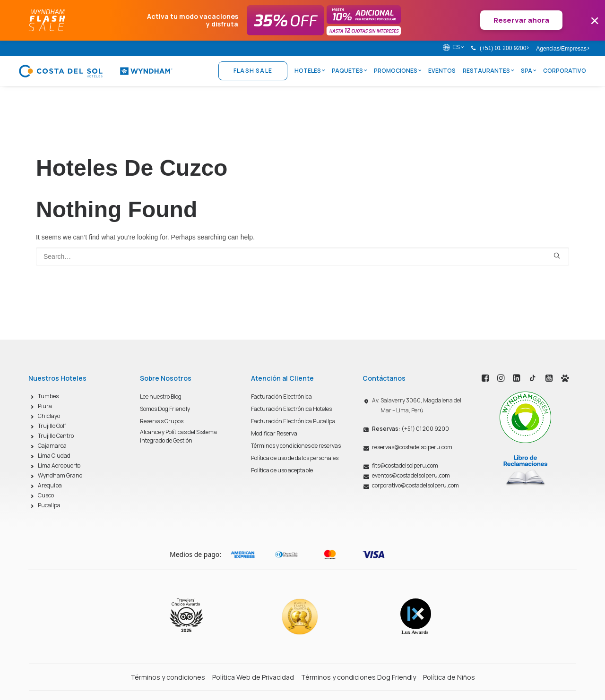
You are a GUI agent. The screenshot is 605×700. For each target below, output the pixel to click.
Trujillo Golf (52, 426)
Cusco (46, 495)
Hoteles (310, 71)
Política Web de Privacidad (253, 677)
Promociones (398, 71)
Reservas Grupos (162, 421)
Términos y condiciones (168, 677)
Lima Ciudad (54, 456)
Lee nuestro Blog (161, 397)
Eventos (442, 71)
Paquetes (349, 71)
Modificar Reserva (274, 433)
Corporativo (565, 71)
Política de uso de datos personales (295, 458)
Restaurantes (488, 71)
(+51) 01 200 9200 (504, 48)
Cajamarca (52, 446)
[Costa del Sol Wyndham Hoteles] (95, 71)
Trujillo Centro (56, 436)
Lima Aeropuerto (59, 465)
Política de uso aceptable (282, 470)
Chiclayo (49, 416)
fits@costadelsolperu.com (405, 465)
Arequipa (50, 485)
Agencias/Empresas (562, 49)
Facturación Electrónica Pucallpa (293, 421)
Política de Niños (449, 677)
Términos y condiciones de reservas (296, 446)
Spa (528, 71)
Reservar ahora (521, 20)
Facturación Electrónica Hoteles (291, 409)
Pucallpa (49, 505)
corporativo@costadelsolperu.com (415, 485)
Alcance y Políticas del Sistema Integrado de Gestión (178, 436)
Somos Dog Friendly (165, 409)
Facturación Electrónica (281, 397)
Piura (45, 406)
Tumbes (48, 396)
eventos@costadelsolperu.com (411, 475)
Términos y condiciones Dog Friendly (359, 677)
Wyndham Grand (60, 475)
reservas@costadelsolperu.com (412, 447)
